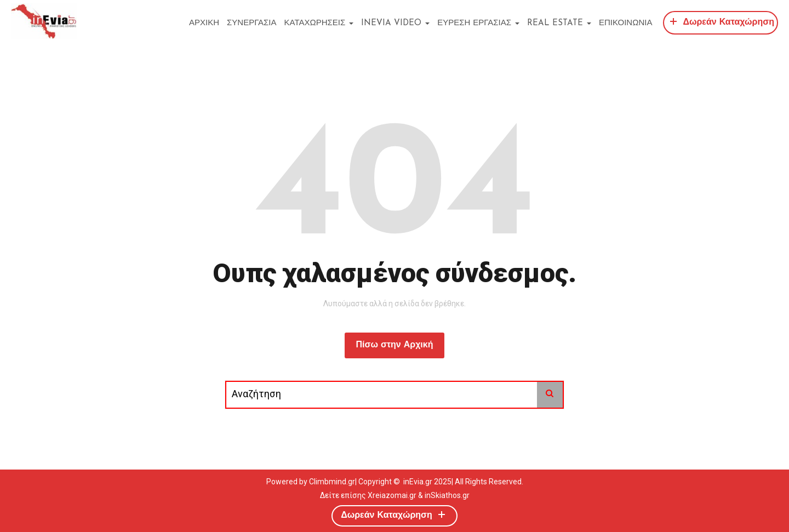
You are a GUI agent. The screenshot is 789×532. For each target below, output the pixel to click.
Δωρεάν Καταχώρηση (721, 21)
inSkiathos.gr (447, 495)
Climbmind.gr (332, 482)
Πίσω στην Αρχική (394, 345)
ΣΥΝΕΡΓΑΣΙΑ (251, 23)
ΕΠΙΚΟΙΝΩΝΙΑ (625, 23)
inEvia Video (395, 23)
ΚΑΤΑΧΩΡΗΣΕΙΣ (319, 23)
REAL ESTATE (559, 23)
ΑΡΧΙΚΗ (204, 23)
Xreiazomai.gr (392, 495)
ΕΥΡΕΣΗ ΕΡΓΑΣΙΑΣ (478, 23)
